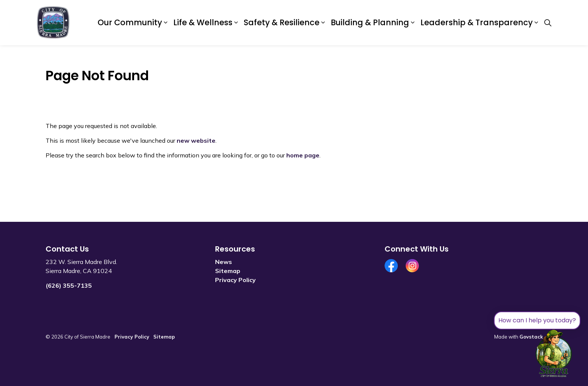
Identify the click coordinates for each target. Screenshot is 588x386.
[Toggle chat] (554, 354)
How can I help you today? (537, 320)
